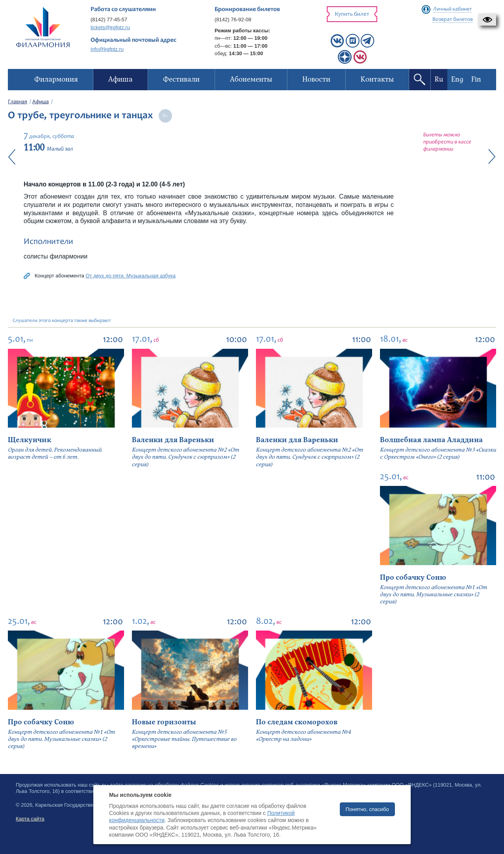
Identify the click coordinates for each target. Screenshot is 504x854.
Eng (457, 79)
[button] (487, 20)
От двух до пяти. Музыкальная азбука (131, 276)
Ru (439, 79)
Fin (476, 79)
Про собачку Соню (413, 578)
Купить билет (352, 14)
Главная (18, 102)
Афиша (41, 102)
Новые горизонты (164, 722)
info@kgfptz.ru (107, 49)
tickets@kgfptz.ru (110, 27)
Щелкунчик (30, 440)
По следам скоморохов (297, 722)
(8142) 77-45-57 (109, 20)
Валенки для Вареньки (173, 440)
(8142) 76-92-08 (233, 20)
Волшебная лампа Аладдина (431, 440)
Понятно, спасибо (367, 809)
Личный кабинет (452, 9)
